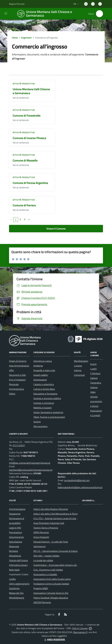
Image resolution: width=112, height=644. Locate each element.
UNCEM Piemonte (42, 602)
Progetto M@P (41, 588)
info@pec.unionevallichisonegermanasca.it (30, 463)
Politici (12, 394)
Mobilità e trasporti (43, 408)
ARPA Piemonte (41, 532)
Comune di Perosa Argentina (30, 183)
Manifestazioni (81, 361)
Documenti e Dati (17, 375)
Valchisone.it (40, 546)
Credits (12, 579)
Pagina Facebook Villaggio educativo (51, 598)
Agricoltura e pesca (43, 361)
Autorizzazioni (40, 380)
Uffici (11, 370)
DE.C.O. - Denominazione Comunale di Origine (55, 551)
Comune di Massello (25, 160)
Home (15, 38)
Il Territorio (95, 373)
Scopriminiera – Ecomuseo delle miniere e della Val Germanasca (64, 565)
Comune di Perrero (24, 205)
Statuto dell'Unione (18, 560)
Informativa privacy (18, 565)
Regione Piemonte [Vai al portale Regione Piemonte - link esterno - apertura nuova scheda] (17, 4)
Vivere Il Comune (56, 229)
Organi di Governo (18, 361)
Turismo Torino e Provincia (46, 528)
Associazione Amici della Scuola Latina (52, 579)
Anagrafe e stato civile (44, 370)
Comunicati (79, 375)
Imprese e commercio (44, 403)
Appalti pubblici (41, 375)
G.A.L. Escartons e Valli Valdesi (48, 570)
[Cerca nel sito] (99, 14)
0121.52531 (19, 445)
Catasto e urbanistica (44, 384)
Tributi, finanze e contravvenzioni (49, 417)
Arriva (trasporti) (41, 537)
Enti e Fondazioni (17, 380)
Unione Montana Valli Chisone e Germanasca (31, 91)
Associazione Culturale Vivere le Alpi (51, 593)
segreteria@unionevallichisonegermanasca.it (31, 470)
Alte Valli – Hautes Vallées (46, 556)
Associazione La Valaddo (45, 574)
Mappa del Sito (16, 593)
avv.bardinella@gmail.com (77, 480)
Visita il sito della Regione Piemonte (51, 509)
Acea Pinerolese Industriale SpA (49, 523)
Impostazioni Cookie (19, 574)
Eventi (93, 364)
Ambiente (38, 366)
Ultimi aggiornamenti (19, 584)
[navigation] (6, 13)
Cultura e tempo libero (44, 389)
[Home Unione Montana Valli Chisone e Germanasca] (49, 14)
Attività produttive (24, 84)
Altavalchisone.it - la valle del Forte (51, 542)
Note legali (14, 570)
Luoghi (93, 369)
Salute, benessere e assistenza (48, 412)
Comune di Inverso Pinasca (29, 138)
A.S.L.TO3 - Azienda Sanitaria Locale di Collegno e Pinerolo (62, 518)
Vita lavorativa (40, 426)
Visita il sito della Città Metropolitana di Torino (55, 514)
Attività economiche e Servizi (96, 401)
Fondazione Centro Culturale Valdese (51, 584)
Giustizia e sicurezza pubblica (47, 398)
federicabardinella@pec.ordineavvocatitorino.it (80, 487)
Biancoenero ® (80, 632)
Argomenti (26, 38)
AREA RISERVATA (54, 639)
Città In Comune (80, 628)
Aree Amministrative (19, 366)
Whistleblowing (17, 598)
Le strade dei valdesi (43, 560)
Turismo (37, 422)
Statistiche (14, 588)
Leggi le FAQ (15, 528)
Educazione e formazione (45, 394)
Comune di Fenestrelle (27, 115)
